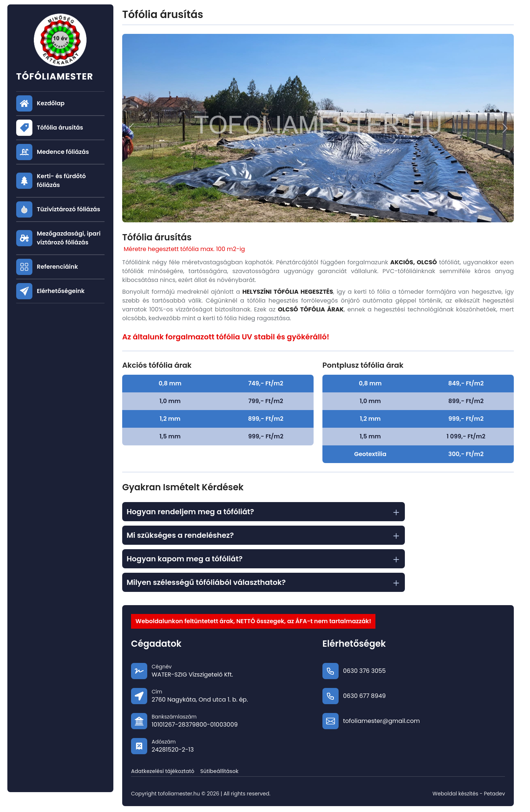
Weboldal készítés (455, 794)
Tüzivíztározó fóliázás (68, 209)
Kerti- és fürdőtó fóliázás (61, 181)
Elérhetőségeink (61, 291)
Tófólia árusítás (60, 128)
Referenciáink (57, 267)
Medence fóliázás (63, 152)
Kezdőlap (51, 103)
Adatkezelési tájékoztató (163, 771)
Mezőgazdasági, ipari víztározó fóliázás (69, 238)
